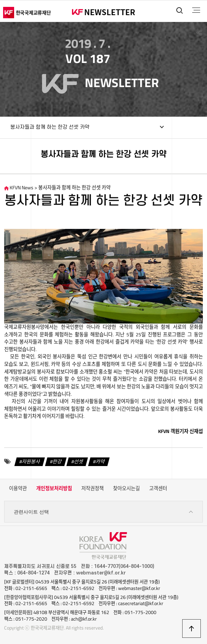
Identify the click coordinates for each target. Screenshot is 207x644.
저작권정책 (92, 488)
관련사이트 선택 (104, 512)
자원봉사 (31, 462)
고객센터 (158, 488)
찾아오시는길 (126, 488)
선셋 (79, 462)
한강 (57, 462)
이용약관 (18, 488)
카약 (100, 462)
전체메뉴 (196, 10)
